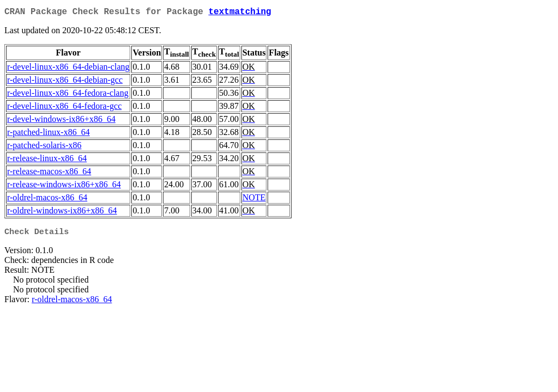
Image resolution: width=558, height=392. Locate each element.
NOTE (254, 200)
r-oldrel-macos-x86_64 (47, 200)
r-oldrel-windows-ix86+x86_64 (62, 213)
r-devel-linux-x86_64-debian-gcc (65, 82)
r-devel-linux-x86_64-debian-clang (68, 69)
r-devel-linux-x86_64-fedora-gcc (64, 108)
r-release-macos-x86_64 (49, 173)
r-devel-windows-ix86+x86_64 (61, 121)
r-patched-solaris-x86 (44, 147)
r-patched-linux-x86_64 (48, 134)
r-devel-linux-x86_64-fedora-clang (68, 95)
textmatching (239, 13)
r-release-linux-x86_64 (47, 160)
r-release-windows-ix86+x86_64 (64, 186)
